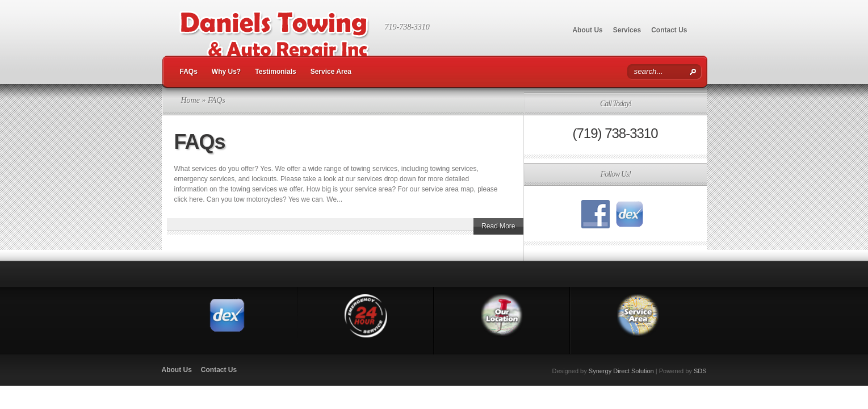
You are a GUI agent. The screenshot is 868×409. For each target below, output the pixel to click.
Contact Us (669, 30)
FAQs (189, 72)
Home (190, 100)
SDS (700, 371)
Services (627, 30)
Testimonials (275, 72)
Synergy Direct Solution (621, 371)
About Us (587, 30)
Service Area (331, 72)
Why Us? (226, 72)
